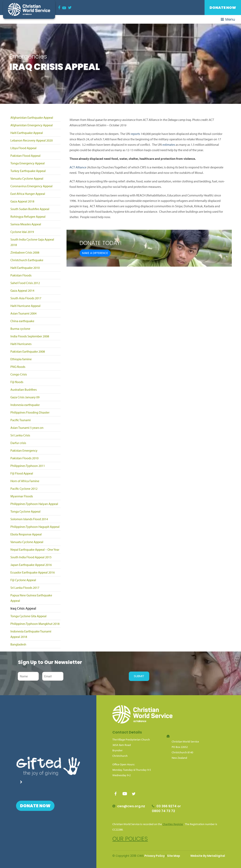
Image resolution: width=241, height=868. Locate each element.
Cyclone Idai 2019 (22, 232)
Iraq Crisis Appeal (23, 608)
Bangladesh (18, 644)
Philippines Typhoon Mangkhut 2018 (35, 624)
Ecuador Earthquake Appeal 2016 (33, 572)
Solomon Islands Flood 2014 (29, 519)
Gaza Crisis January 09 (25, 397)
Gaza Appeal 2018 (22, 201)
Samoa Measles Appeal (26, 224)
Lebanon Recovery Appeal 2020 (32, 140)
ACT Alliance (78, 167)
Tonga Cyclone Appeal (25, 511)
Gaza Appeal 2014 (22, 290)
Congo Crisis (19, 374)
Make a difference (95, 253)
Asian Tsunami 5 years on (27, 428)
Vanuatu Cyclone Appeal (27, 178)
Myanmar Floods (22, 496)
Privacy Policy (155, 856)
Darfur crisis (18, 443)
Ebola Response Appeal (26, 534)
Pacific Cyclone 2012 (24, 489)
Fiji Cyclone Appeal (23, 580)
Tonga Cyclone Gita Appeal (28, 616)
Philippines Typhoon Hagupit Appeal (35, 527)
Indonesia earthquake (25, 405)
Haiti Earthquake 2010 (25, 268)
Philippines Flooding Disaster (30, 412)
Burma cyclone (20, 329)
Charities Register (173, 824)
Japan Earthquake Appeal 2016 (31, 565)
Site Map (174, 856)
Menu (228, 19)
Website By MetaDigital (208, 856)
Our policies (130, 839)
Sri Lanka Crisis (20, 435)
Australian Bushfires (24, 389)
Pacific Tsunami (21, 420)
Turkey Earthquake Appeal (28, 171)
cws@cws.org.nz (131, 806)
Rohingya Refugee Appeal (28, 216)
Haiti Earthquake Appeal (27, 133)
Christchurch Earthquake (27, 260)
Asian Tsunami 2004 (23, 313)
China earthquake (22, 321)
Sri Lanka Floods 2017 (25, 588)
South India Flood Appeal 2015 (31, 557)
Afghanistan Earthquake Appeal (32, 117)
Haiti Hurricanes (21, 344)
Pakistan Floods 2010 (24, 458)
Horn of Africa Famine (25, 481)
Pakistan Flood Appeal (25, 156)
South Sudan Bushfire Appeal (30, 209)
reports (135, 134)
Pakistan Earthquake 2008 (28, 351)
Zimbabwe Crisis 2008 (25, 252)
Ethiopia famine (21, 359)
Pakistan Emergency (24, 450)
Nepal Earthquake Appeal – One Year (35, 549)
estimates (169, 145)
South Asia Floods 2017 (26, 298)
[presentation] (95, 676)
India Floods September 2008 (30, 336)
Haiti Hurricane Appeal (25, 306)
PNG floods (18, 367)
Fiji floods (17, 382)
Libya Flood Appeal (23, 148)
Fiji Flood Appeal (22, 473)
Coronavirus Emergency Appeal (31, 186)
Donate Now (223, 8)
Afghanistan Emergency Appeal (32, 125)
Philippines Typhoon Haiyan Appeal (34, 504)
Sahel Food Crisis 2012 (25, 283)
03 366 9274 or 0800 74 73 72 (166, 809)
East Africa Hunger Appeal (28, 194)
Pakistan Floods (21, 275)
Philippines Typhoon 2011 (28, 466)
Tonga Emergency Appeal (28, 163)
